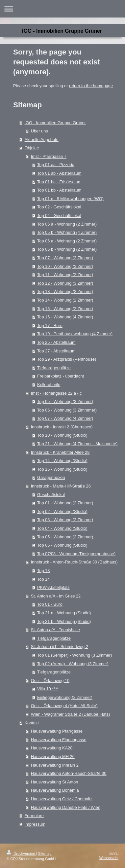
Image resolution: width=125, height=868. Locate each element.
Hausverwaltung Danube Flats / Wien (66, 807)
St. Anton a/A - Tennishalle (55, 630)
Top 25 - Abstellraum (56, 342)
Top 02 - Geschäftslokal (59, 207)
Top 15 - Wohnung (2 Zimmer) (65, 309)
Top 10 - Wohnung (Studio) (62, 435)
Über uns (39, 131)
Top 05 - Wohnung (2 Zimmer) (65, 537)
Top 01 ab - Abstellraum (59, 173)
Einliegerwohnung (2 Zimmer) (65, 697)
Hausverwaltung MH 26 (53, 757)
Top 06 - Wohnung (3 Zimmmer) (67, 410)
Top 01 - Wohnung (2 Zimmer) (65, 503)
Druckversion (21, 853)
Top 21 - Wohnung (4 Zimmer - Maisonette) (77, 444)
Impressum (35, 824)
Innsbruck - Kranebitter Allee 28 (60, 452)
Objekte (32, 148)
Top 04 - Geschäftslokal (59, 216)
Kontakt (32, 723)
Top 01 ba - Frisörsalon (59, 182)
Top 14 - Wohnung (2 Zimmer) (65, 300)
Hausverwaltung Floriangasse (59, 740)
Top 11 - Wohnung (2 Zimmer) (65, 275)
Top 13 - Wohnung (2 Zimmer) (65, 291)
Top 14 (43, 579)
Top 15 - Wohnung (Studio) (62, 469)
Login (114, 852)
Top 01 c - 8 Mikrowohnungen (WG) (70, 199)
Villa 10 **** (48, 689)
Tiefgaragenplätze (54, 368)
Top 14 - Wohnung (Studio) (62, 461)
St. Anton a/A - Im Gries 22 (56, 596)
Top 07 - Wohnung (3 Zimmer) (65, 258)
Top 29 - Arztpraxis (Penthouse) (67, 359)
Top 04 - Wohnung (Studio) (62, 528)
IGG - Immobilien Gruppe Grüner (55, 123)
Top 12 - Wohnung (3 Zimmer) (65, 283)
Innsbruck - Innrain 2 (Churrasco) (62, 427)
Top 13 (43, 571)
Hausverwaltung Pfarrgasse (57, 731)
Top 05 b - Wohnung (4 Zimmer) (67, 232)
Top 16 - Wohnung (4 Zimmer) (65, 317)
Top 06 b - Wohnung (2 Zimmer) (67, 249)
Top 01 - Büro (50, 604)
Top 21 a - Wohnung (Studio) (64, 613)
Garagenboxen (51, 477)
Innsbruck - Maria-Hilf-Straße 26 (61, 486)
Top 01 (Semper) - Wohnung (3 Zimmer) (75, 655)
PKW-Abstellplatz (53, 587)
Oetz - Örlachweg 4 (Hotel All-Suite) (64, 706)
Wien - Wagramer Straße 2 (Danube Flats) (71, 714)
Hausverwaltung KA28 (52, 748)
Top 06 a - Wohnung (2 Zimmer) (67, 241)
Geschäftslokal (51, 495)
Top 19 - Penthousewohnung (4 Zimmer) (75, 334)
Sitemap (45, 853)
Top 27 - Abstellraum (56, 351)
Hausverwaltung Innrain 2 (55, 765)
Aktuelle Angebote (42, 140)
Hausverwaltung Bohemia (55, 790)
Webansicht (109, 858)
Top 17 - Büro (50, 325)
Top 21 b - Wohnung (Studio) (64, 621)
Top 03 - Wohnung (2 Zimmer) (65, 520)
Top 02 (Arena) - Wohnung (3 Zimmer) (73, 664)
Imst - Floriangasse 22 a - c (56, 393)
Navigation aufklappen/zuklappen (63, 9)
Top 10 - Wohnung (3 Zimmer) (65, 266)
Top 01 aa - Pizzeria (56, 165)
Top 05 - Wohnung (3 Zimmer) (65, 401)
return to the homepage (91, 86)
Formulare (34, 816)
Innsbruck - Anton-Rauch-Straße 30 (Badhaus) (74, 562)
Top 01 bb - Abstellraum (59, 190)
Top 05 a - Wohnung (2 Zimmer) (67, 224)
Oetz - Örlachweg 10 (50, 681)
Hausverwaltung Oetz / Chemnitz (62, 799)
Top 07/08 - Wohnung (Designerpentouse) (76, 554)
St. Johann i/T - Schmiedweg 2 (60, 647)
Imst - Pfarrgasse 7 (49, 156)
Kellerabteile (49, 385)
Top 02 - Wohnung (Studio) (62, 511)
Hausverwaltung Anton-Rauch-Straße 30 (69, 773)
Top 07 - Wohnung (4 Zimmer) (65, 418)
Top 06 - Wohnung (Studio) (62, 545)
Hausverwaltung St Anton (55, 782)
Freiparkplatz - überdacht (61, 376)
